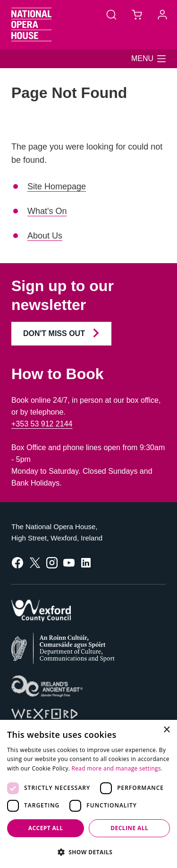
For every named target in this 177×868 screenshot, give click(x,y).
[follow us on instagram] (52, 562)
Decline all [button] (129, 828)
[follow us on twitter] (35, 562)
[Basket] (137, 14)
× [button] (166, 730)
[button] (148, 59)
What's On (47, 211)
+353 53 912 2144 (42, 424)
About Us (45, 236)
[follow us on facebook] (17, 562)
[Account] (162, 14)
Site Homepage (57, 186)
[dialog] (88, 794)
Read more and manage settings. (117, 768)
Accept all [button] (46, 828)
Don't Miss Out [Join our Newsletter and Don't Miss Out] (61, 333)
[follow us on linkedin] (86, 562)
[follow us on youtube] (69, 562)
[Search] (111, 14)
